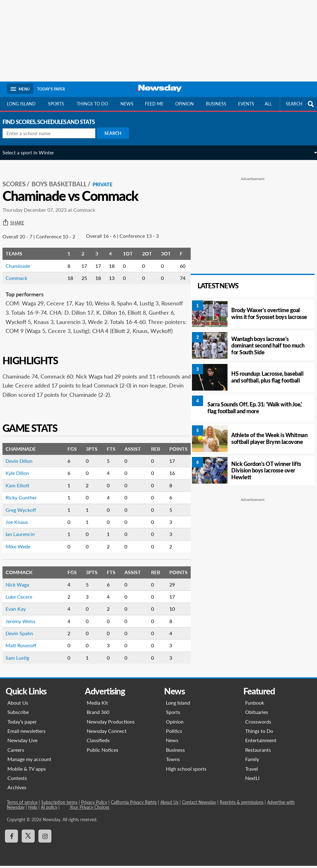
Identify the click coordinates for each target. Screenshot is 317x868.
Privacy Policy (94, 805)
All (268, 104)
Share (18, 216)
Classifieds (98, 743)
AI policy (49, 810)
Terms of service (22, 805)
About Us (18, 705)
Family (252, 762)
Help (33, 810)
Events (246, 104)
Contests (17, 780)
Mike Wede (22, 549)
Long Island (21, 104)
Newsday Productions (111, 724)
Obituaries (257, 714)
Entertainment (261, 743)
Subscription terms (59, 805)
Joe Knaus (21, 524)
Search (117, 133)
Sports (56, 104)
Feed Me (154, 104)
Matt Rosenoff (25, 648)
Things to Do (259, 733)
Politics (174, 733)
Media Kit (97, 705)
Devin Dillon (23, 463)
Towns (173, 762)
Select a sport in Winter (33, 152)
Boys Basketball (63, 177)
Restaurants (258, 752)
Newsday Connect (107, 733)
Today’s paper (22, 724)
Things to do (92, 104)
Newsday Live (22, 743)
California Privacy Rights (134, 805)
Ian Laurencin (24, 536)
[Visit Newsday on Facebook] (11, 839)
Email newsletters (26, 733)
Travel (252, 771)
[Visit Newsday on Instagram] (45, 839)
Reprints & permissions (242, 805)
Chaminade (22, 259)
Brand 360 (98, 714)
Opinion (185, 104)
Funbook (255, 705)
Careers (16, 752)
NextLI (252, 780)
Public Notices (102, 752)
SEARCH (301, 104)
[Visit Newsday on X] (28, 839)
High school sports (186, 771)
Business (216, 104)
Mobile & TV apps (27, 771)
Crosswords (258, 724)
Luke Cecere (23, 599)
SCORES (18, 177)
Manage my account (29, 762)
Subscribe (18, 714)
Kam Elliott (22, 487)
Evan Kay (20, 611)
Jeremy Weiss (25, 623)
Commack (21, 271)
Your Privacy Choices (89, 810)
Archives (17, 790)
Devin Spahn (24, 636)
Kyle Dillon (22, 475)
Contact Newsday (199, 805)
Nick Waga (22, 587)
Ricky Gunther (26, 500)
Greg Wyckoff (25, 512)
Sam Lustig (22, 660)
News (127, 104)
